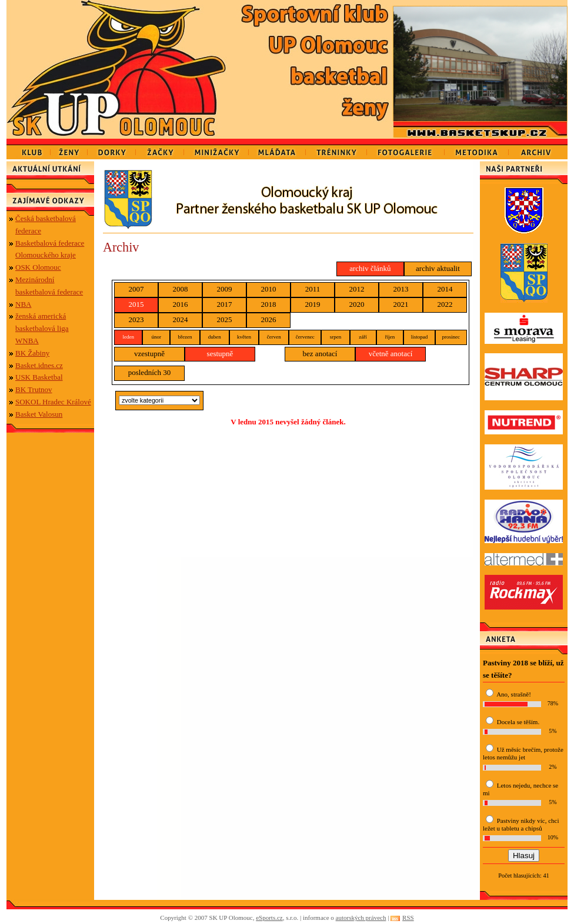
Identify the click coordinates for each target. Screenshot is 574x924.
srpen (336, 337)
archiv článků (370, 268)
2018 (269, 304)
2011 (313, 289)
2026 (269, 319)
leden (128, 337)
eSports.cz (269, 918)
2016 (181, 304)
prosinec (451, 337)
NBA (23, 304)
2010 (269, 289)
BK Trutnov (34, 389)
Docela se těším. (518, 722)
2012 (357, 289)
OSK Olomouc (38, 267)
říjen (390, 337)
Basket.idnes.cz (39, 365)
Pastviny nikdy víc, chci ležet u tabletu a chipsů (521, 824)
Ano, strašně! (514, 694)
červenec (305, 337)
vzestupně (149, 354)
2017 (225, 304)
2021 (401, 304)
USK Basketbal (39, 377)
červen (274, 337)
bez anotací (320, 354)
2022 (445, 304)
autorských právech (361, 918)
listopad (420, 337)
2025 (225, 319)
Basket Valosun (39, 414)
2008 (181, 289)
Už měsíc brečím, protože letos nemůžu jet (523, 753)
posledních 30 (150, 372)
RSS (408, 918)
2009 (225, 289)
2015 (136, 304)
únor (156, 337)
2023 (136, 319)
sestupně (220, 354)
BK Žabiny (32, 353)
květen (244, 337)
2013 (401, 289)
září (363, 337)
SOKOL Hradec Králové (53, 402)
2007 (136, 289)
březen (185, 337)
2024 (181, 319)
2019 (313, 304)
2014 (445, 289)
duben (215, 337)
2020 (357, 304)
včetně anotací (391, 354)
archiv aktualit (438, 268)
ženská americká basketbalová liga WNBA (42, 328)
